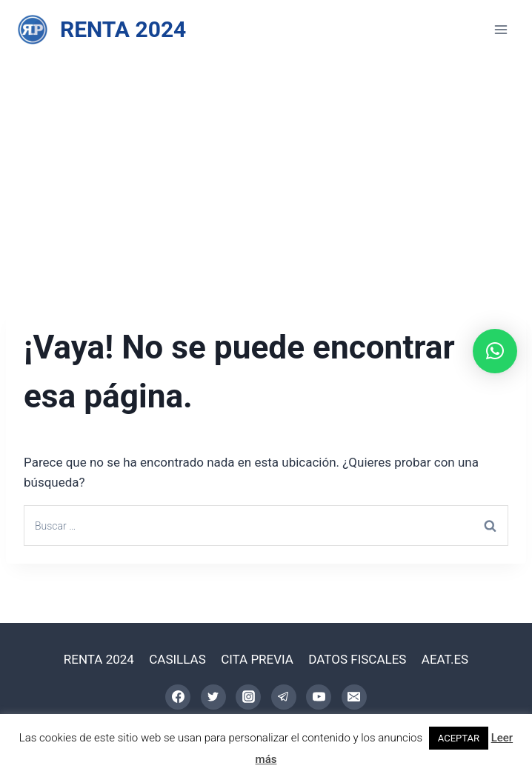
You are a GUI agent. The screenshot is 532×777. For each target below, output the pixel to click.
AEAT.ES (445, 659)
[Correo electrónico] (354, 697)
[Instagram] (248, 697)
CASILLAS (177, 659)
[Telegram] (284, 697)
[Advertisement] (266, 170)
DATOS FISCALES (357, 659)
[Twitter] (213, 697)
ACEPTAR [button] (459, 738)
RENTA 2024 (99, 659)
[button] (495, 351)
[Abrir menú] (501, 29)
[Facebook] (178, 697)
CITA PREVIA (257, 659)
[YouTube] (319, 697)
